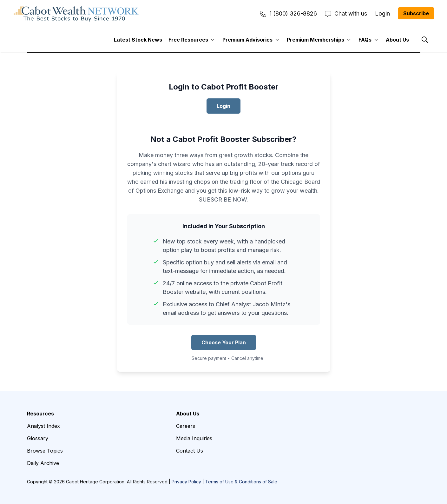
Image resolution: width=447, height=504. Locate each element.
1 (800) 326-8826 (288, 13)
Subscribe (416, 13)
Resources (40, 414)
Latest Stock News (138, 40)
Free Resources (188, 40)
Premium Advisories (247, 40)
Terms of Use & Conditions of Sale (241, 482)
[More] (213, 40)
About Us (397, 40)
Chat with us (346, 13)
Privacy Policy (186, 482)
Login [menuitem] (382, 13)
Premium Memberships (316, 40)
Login (223, 106)
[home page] (76, 13)
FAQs (365, 40)
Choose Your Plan (224, 342)
